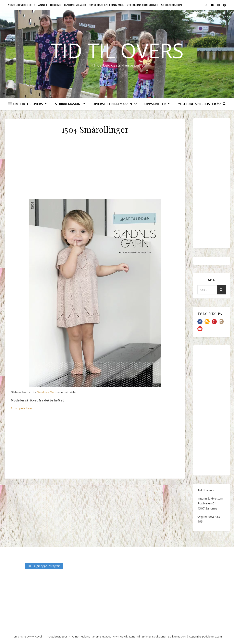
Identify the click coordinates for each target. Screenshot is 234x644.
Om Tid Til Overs (28, 104)
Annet (43, 5)
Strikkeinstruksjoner (143, 5)
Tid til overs (117, 50)
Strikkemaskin (172, 5)
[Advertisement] (95, 169)
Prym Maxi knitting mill (106, 5)
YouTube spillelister (197, 104)
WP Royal (36, 636)
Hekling (56, 5)
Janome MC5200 (75, 5)
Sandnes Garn (47, 392)
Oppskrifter (155, 104)
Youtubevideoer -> (22, 5)
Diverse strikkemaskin (112, 104)
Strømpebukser (22, 408)
